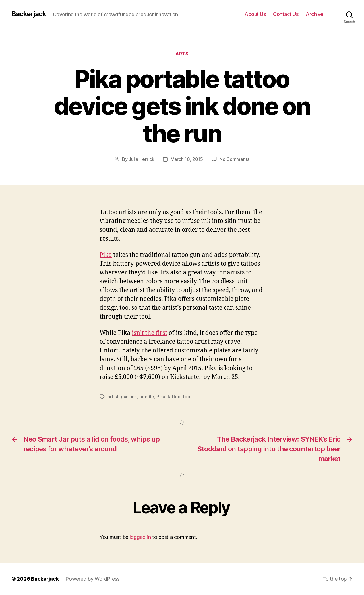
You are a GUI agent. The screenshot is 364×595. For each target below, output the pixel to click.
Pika (106, 255)
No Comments (234, 159)
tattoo (174, 397)
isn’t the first (149, 333)
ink (134, 397)
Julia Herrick (141, 159)
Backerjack (29, 14)
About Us (255, 14)
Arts (182, 54)
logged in (140, 537)
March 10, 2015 (187, 159)
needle (147, 397)
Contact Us (286, 14)
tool (187, 397)
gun (125, 397)
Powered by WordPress (93, 579)
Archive (315, 14)
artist (113, 397)
